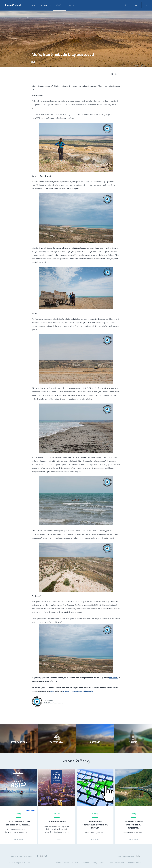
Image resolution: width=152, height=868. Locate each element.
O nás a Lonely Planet (116, 863)
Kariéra (67, 863)
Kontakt (75, 863)
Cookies (58, 863)
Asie (33, 61)
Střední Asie (114, 678)
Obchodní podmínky (89, 863)
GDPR (102, 863)
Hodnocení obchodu (135, 863)
